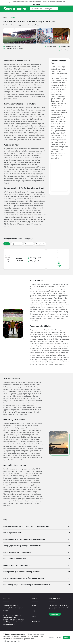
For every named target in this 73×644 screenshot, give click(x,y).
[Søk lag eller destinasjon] (46, 9)
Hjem (34, 605)
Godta (66, 638)
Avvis (59, 638)
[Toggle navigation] (67, 9)
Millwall (19, 394)
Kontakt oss (55, 614)
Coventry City (8, 407)
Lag (33, 611)
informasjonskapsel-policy (12, 641)
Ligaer (34, 616)
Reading (31, 405)
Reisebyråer (36, 621)
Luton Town (25, 382)
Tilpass (51, 638)
